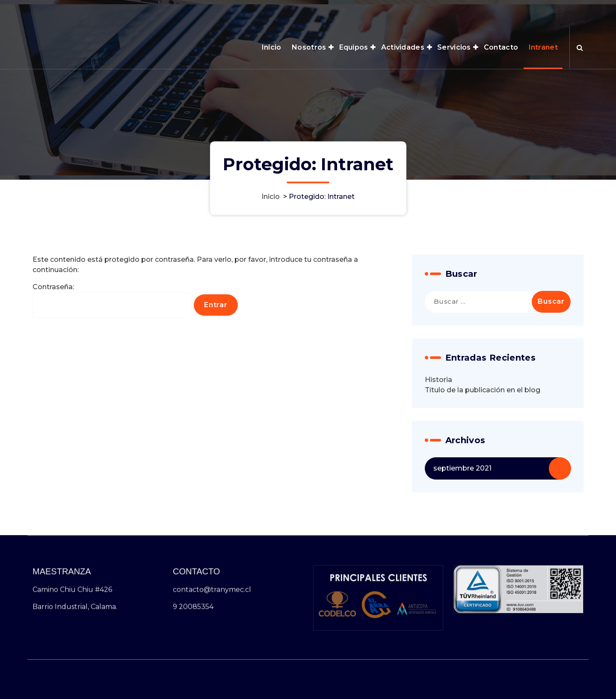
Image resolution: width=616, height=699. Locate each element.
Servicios (454, 47)
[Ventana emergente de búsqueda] (580, 47)
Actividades (403, 47)
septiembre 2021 (462, 504)
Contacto (501, 47)
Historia (438, 416)
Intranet (543, 47)
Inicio (272, 47)
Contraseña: (112, 337)
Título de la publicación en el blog (483, 426)
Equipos (354, 47)
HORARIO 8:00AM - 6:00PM (479, 9)
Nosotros (309, 47)
